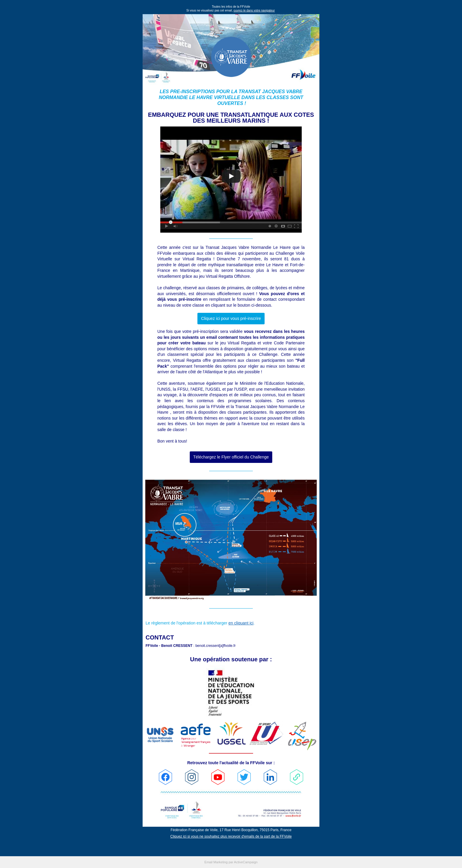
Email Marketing (216, 862)
